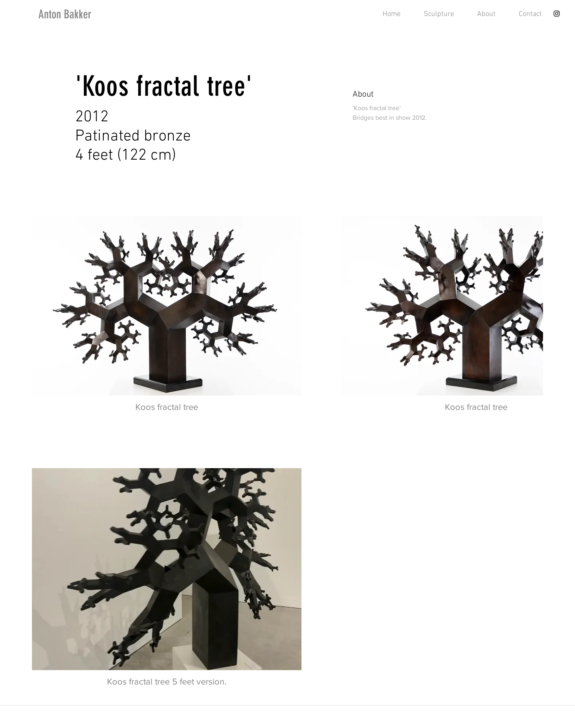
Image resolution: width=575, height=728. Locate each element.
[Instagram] (557, 14)
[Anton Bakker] (81, 14)
